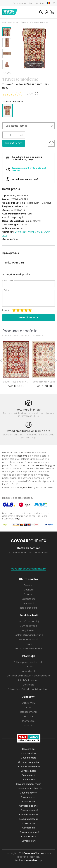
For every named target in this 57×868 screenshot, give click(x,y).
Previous (9, 73)
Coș (52, 13)
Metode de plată (28, 639)
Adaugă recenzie (28, 318)
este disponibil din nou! (25, 179)
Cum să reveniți (28, 626)
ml (22, 135)
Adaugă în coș (14, 143)
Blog (31, 3)
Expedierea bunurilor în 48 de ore (29, 431)
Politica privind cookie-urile (28, 662)
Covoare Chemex (10, 12)
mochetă (28, 487)
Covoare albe (29, 753)
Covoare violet (29, 780)
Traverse (25, 22)
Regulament (28, 630)
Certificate (28, 685)
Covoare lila (29, 801)
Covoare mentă (29, 810)
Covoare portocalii (28, 819)
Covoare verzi (29, 836)
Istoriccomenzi (28, 712)
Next (5, 73)
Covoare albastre (28, 815)
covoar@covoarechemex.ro (28, 569)
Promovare (28, 721)
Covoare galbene (28, 806)
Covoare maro (29, 758)
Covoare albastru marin (29, 784)
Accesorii (28, 603)
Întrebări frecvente (29, 680)
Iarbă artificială (28, 608)
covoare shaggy (44, 465)
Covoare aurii (28, 841)
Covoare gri (28, 828)
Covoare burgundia (28, 762)
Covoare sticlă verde (29, 766)
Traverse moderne (40, 22)
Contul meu (47, 13)
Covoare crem (29, 797)
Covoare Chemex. (34, 853)
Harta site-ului (29, 671)
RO (53, 3)
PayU (18, 519)
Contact (40, 3)
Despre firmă (19, 3)
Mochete (29, 590)
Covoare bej (28, 749)
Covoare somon (28, 793)
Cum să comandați (28, 621)
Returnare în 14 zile (29, 410)
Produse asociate (20, 331)
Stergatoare (28, 599)
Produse (29, 716)
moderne (22, 456)
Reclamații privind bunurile (28, 635)
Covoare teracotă (29, 832)
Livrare (28, 644)
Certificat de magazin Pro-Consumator (29, 676)
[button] (28, 126)
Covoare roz (28, 823)
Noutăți (28, 725)
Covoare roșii (28, 775)
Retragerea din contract (28, 648)
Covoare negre (28, 771)
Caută (41, 13)
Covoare (28, 585)
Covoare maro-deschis (29, 788)
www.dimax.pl (34, 860)
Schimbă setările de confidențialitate (28, 689)
